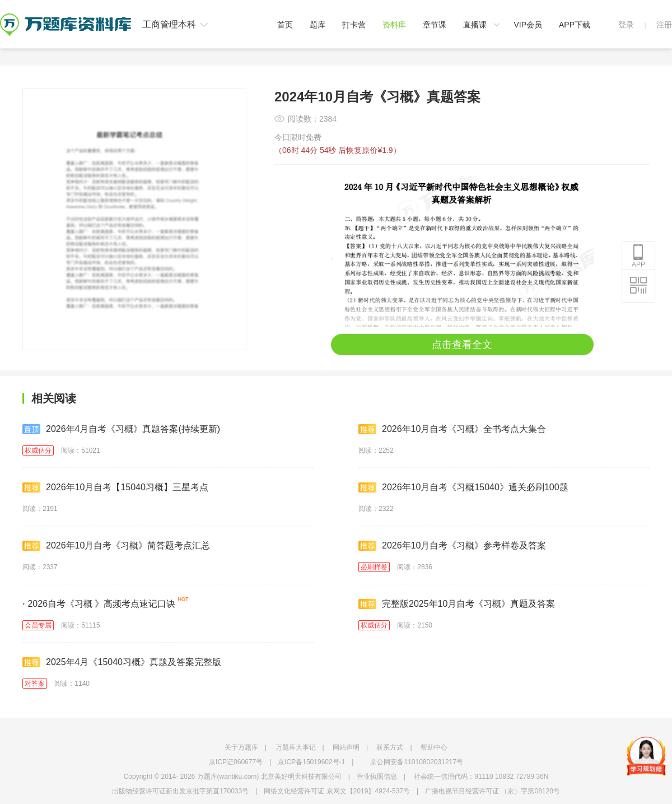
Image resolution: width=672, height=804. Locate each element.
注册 (664, 25)
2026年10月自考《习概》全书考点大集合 (452, 429)
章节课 (435, 25)
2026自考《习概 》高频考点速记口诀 (99, 604)
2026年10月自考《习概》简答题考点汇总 (116, 546)
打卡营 (354, 25)
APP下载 (575, 25)
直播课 (475, 25)
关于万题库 (241, 747)
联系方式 (390, 747)
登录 (626, 25)
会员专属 (38, 625)
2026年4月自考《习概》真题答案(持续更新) (121, 429)
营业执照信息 (377, 777)
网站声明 (346, 747)
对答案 (35, 684)
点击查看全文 (462, 345)
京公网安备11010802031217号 (416, 762)
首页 (285, 25)
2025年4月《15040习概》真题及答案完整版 (122, 662)
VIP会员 (528, 25)
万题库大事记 (296, 747)
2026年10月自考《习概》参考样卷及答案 (452, 546)
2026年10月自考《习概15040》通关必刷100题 (463, 487)
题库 (318, 25)
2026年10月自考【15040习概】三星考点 (115, 487)
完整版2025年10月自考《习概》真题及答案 (457, 604)
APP (638, 256)
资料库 (394, 25)
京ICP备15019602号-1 (311, 762)
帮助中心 (434, 747)
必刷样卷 (374, 567)
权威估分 (38, 450)
